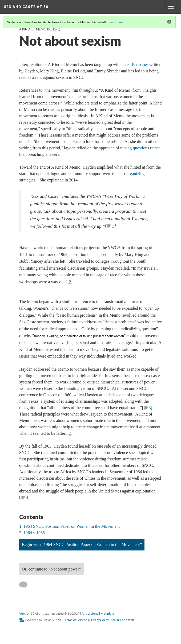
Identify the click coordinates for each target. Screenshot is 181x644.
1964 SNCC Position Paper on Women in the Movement (72, 526)
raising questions (135, 148)
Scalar (47, 620)
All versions (90, 613)
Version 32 (27, 613)
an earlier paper (135, 65)
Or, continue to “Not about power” (51, 569)
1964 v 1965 (34, 533)
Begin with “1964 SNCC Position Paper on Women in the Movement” (82, 544)
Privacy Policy (99, 620)
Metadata (107, 613)
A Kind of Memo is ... (36, 29)
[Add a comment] (26, 585)
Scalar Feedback (122, 620)
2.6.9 (56, 620)
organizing (135, 174)
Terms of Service (75, 620)
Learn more (115, 22)
